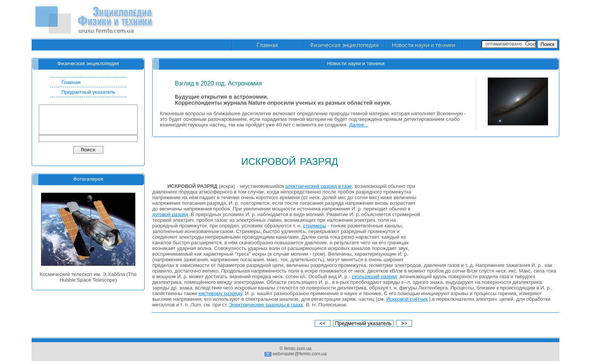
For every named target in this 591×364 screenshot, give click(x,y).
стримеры (315, 226)
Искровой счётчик (407, 299)
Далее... (358, 125)
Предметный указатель (88, 92)
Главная (71, 82)
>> (404, 323)
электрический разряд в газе (319, 186)
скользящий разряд (374, 276)
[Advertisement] (422, 20)
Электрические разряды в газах (266, 305)
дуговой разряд (170, 214)
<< (323, 323)
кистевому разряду (220, 293)
